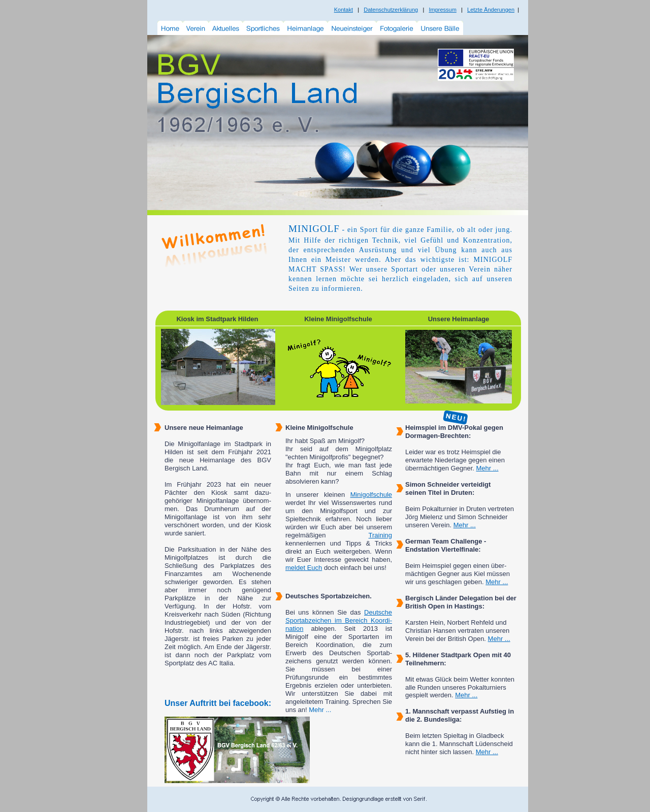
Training (380, 535)
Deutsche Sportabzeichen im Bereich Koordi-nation (339, 620)
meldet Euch (304, 568)
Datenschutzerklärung (391, 10)
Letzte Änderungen (491, 10)
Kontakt (344, 10)
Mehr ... (487, 468)
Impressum (442, 10)
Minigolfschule (371, 495)
